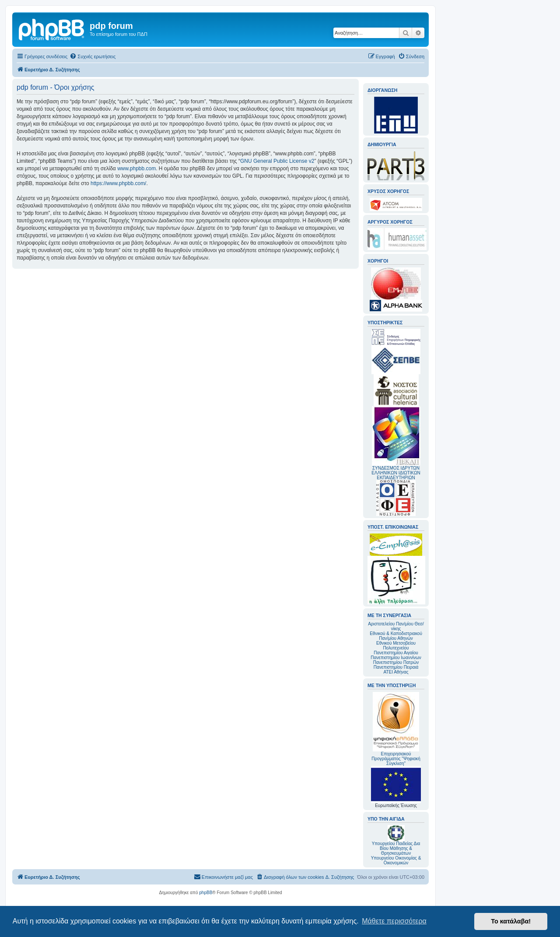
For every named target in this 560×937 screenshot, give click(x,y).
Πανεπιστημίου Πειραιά (396, 667)
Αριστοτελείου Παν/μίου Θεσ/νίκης (396, 626)
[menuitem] (93, 56)
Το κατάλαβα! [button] (511, 921)
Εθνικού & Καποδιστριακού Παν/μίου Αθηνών (396, 636)
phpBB (206, 893)
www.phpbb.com (136, 168)
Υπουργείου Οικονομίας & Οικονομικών (396, 860)
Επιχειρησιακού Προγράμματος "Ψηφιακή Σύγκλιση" (396, 729)
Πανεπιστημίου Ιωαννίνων (396, 658)
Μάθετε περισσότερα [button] (394, 921)
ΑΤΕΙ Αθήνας (396, 672)
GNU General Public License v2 (277, 161)
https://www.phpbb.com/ (118, 183)
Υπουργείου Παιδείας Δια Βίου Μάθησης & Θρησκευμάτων (396, 848)
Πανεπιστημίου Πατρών (396, 662)
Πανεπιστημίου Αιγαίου (396, 653)
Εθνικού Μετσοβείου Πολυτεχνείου (396, 646)
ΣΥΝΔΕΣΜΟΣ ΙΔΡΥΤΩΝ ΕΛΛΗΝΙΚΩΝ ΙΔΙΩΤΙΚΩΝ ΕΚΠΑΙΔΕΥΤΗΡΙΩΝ (396, 473)
